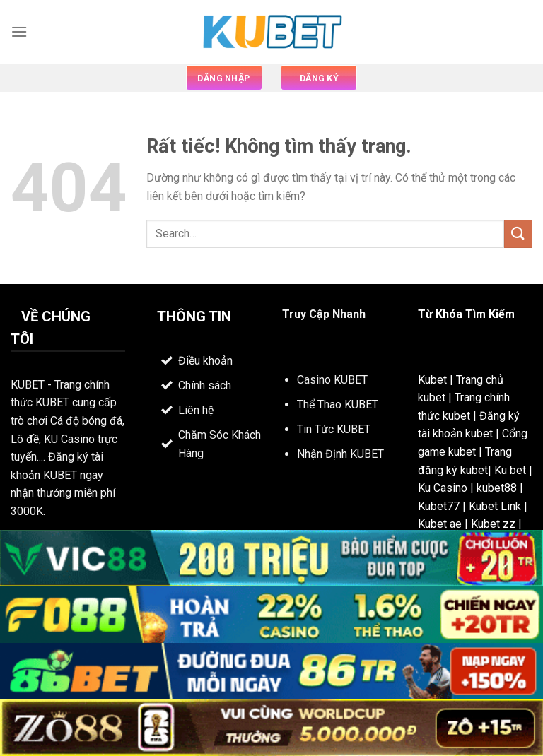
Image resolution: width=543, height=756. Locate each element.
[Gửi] (518, 234)
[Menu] (19, 31)
